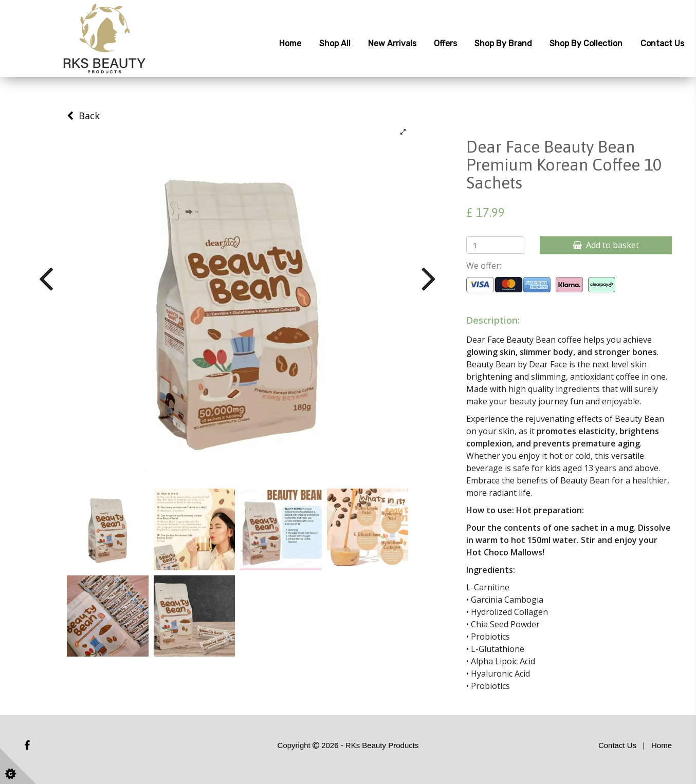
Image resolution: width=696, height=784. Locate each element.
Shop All (335, 43)
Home (290, 43)
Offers (445, 43)
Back (83, 116)
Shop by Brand (503, 43)
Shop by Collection (586, 43)
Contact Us (662, 43)
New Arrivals (392, 43)
